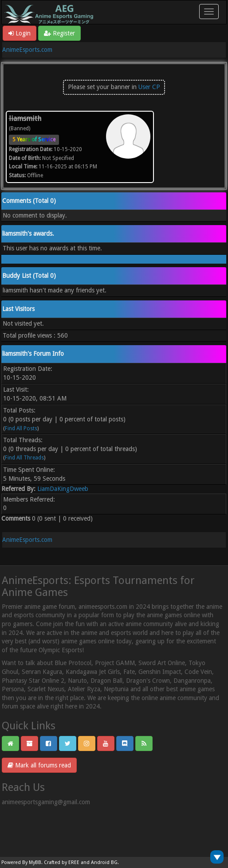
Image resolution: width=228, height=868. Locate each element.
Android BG (104, 862)
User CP (149, 87)
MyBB (35, 862)
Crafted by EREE (62, 862)
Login (20, 33)
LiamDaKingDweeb (63, 489)
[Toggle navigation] (209, 12)
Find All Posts (21, 428)
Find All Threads (24, 458)
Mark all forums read (39, 765)
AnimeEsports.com (27, 50)
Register (59, 33)
